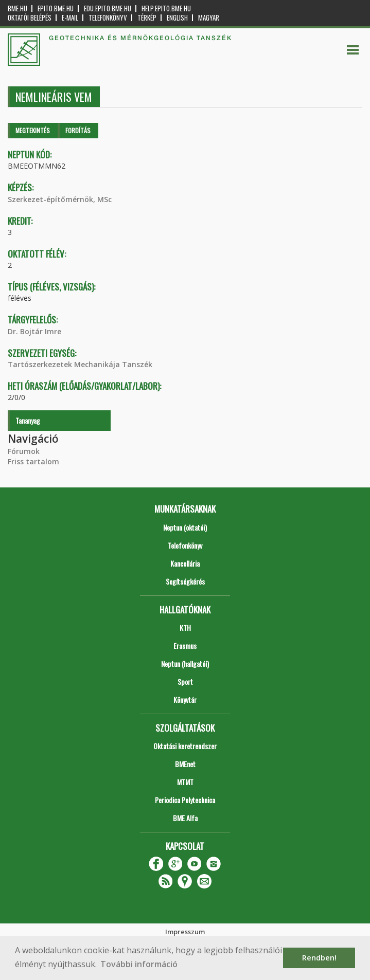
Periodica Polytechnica (185, 800)
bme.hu (17, 8)
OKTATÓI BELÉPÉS (30, 18)
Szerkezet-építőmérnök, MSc (60, 199)
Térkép (147, 18)
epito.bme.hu (56, 8)
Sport (185, 682)
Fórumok (24, 451)
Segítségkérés (185, 581)
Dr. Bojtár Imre (34, 331)
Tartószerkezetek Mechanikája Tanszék (80, 364)
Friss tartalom (33, 461)
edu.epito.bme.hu (108, 8)
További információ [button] (139, 964)
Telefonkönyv (108, 18)
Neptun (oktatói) (185, 527)
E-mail (70, 18)
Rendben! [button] (319, 958)
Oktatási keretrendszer (185, 746)
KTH (185, 628)
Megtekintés (33, 130)
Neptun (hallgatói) (185, 664)
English (177, 18)
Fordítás (78, 130)
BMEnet (185, 764)
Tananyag (28, 420)
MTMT (185, 782)
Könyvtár (185, 700)
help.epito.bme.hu (166, 8)
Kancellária (185, 563)
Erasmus (185, 646)
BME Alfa (185, 818)
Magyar (209, 18)
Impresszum (185, 932)
